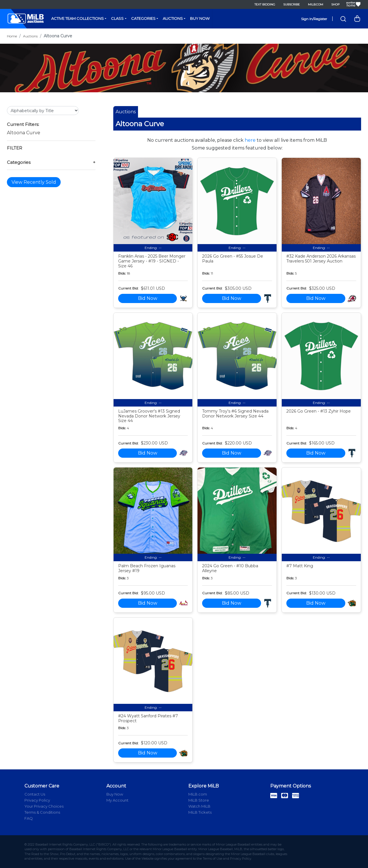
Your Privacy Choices (44, 806)
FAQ (29, 818)
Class (117, 18)
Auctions (173, 18)
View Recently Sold (34, 182)
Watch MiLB (199, 806)
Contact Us (35, 794)
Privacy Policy (37, 800)
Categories (143, 18)
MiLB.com (316, 4)
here (250, 140)
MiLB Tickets (200, 812)
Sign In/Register (314, 19)
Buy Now (200, 18)
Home (12, 36)
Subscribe (292, 4)
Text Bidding (265, 4)
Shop (335, 4)
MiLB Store (199, 800)
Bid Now (148, 298)
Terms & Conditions (42, 812)
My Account (117, 800)
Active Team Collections (77, 18)
